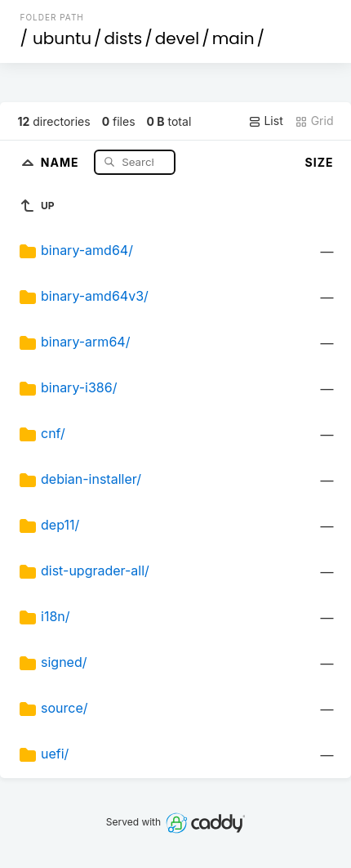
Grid (314, 121)
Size (320, 162)
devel (177, 38)
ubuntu (62, 38)
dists (124, 38)
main (233, 38)
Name (62, 161)
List (266, 121)
